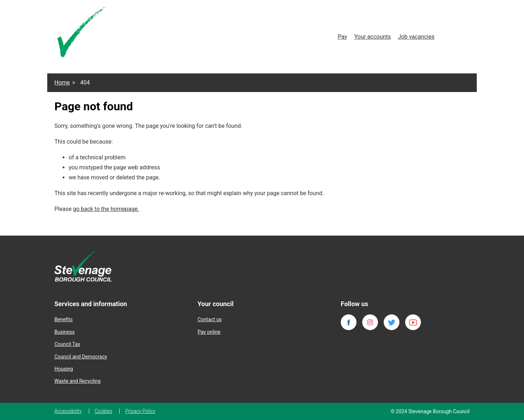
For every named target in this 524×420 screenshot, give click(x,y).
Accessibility (68, 411)
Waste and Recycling (77, 381)
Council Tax (67, 344)
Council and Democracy (81, 357)
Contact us (210, 319)
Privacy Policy (140, 411)
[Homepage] (82, 33)
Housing (64, 369)
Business (65, 332)
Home (62, 83)
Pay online (209, 332)
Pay (342, 37)
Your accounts (373, 37)
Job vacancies (416, 37)
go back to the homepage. (106, 209)
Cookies (104, 411)
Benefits (64, 319)
